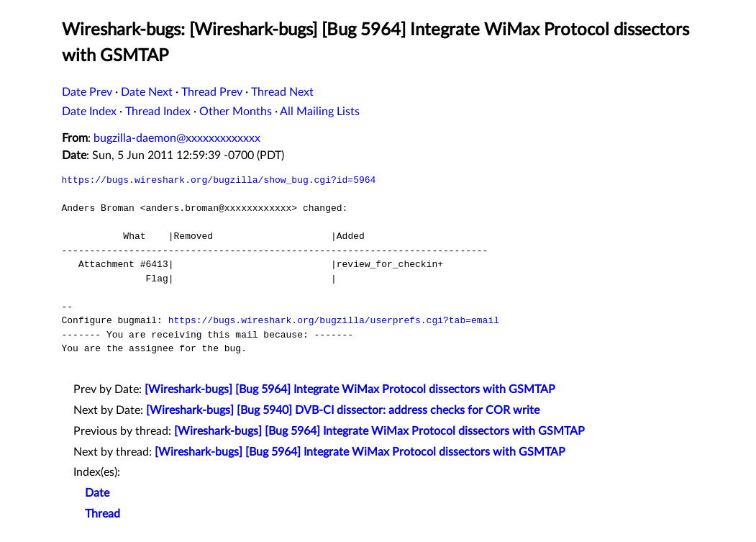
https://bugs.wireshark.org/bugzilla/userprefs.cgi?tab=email (334, 320)
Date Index (89, 112)
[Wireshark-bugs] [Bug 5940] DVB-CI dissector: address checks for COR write (343, 410)
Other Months (236, 112)
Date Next (147, 92)
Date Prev (87, 92)
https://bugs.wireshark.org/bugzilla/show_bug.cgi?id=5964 (219, 180)
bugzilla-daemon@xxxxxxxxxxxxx (177, 138)
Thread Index (158, 112)
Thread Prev (212, 92)
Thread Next (282, 92)
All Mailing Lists (320, 112)
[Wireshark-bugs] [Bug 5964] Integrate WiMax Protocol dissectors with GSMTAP (350, 389)
